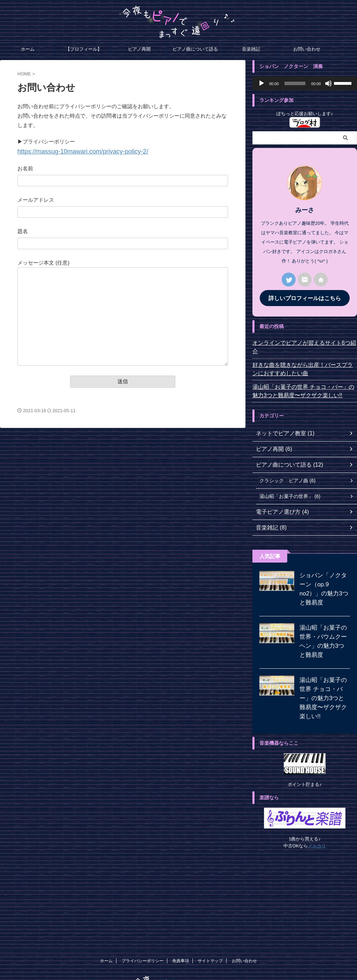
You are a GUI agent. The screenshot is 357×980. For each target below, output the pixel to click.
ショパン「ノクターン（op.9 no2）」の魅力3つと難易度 (323, 575)
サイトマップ (210, 933)
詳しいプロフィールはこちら (305, 298)
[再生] (261, 83)
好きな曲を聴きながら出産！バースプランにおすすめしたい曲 (304, 360)
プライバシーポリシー (143, 933)
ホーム (28, 49)
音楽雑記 (251, 49)
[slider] (295, 83)
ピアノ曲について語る (195, 49)
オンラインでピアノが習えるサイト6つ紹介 (300, 342)
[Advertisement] (305, 869)
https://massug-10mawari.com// (72, 151)
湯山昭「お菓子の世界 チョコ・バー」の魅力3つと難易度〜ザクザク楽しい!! (303, 382)
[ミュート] (328, 83)
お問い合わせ (307, 49)
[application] (305, 83)
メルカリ (317, 818)
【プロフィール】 (84, 49)
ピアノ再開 (139, 49)
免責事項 (181, 933)
